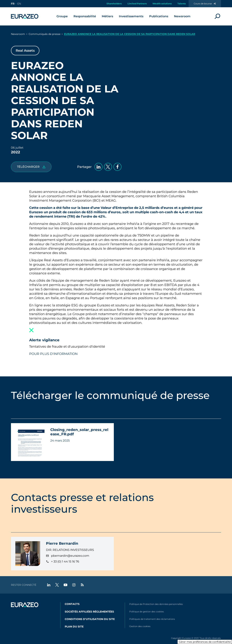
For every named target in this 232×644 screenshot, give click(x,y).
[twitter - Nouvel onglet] (57, 585)
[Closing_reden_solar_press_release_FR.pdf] (31, 167)
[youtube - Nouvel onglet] (65, 585)
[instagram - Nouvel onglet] (74, 585)
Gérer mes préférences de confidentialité (205, 642)
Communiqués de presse (45, 34)
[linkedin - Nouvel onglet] (49, 585)
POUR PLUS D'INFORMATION (53, 354)
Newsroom (18, 34)
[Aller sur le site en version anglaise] (19, 4)
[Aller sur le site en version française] (13, 4)
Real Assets (25, 51)
